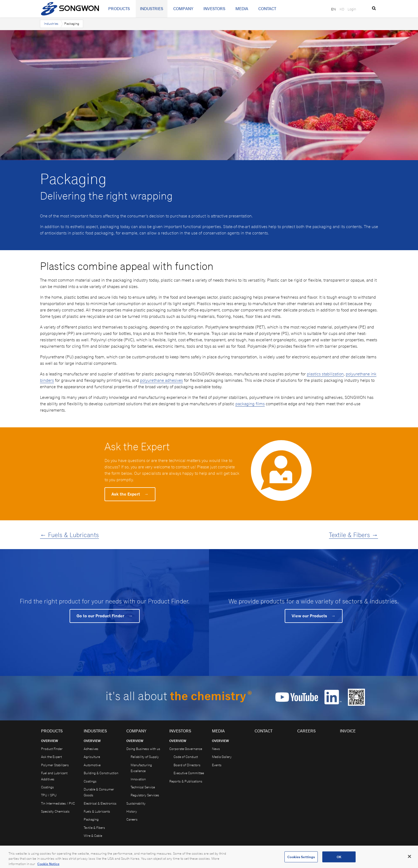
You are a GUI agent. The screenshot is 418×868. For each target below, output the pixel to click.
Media (242, 9)
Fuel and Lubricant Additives (54, 776)
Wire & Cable (93, 836)
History (132, 811)
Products (119, 9)
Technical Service (143, 787)
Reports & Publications (186, 781)
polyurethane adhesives (161, 380)
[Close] (409, 859)
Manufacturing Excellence (141, 768)
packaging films (250, 404)
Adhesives (91, 749)
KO (342, 9)
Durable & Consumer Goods (99, 792)
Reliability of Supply (145, 757)
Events (217, 765)
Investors (214, 9)
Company (183, 9)
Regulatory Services (145, 795)
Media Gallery (222, 757)
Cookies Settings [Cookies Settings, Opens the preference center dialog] (301, 860)
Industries (152, 9)
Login (352, 9)
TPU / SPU (49, 795)
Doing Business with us (143, 749)
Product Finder (52, 749)
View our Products (314, 616)
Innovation (138, 779)
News (216, 749)
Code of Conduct (186, 757)
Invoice (348, 731)
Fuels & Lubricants (97, 811)
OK (339, 860)
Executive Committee (189, 773)
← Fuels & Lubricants (69, 535)
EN (333, 9)
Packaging (91, 819)
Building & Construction (101, 773)
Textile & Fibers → (353, 535)
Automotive (92, 765)
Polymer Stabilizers (55, 765)
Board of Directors (187, 765)
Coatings (47, 787)
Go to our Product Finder (105, 616)
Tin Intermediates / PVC (58, 803)
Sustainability (136, 803)
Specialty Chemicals (55, 811)
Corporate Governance (186, 749)
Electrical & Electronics (100, 803)
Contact (267, 9)
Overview (50, 741)
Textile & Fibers (94, 828)
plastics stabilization (325, 374)
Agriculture (92, 757)
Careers (132, 819)
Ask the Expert (130, 494)
